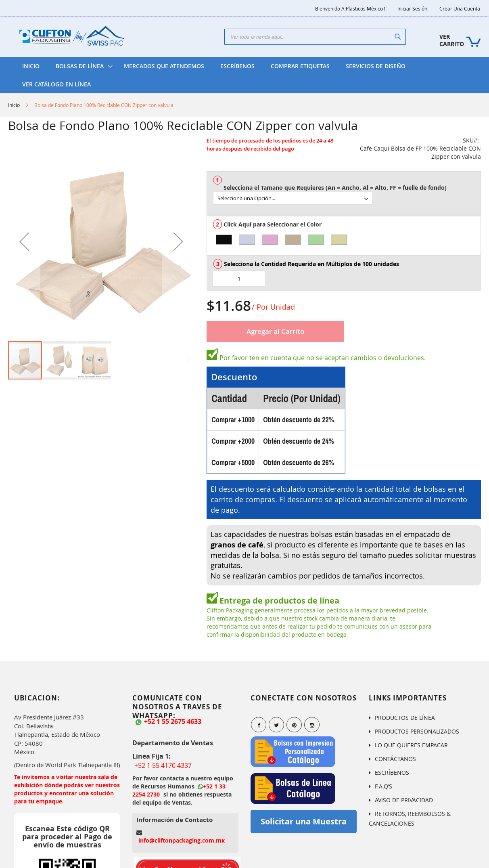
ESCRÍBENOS (392, 773)
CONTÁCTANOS (395, 759)
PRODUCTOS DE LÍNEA (405, 718)
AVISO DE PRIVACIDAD (404, 800)
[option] (224, 240)
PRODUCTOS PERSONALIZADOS (417, 731)
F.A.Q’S (383, 786)
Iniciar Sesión (412, 8)
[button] (24, 241)
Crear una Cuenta (460, 8)
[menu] (245, 75)
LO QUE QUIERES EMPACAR (411, 745)
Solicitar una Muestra (304, 821)
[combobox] (315, 37)
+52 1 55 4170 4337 (163, 765)
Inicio (14, 105)
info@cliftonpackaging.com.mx (182, 840)
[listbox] (347, 195)
